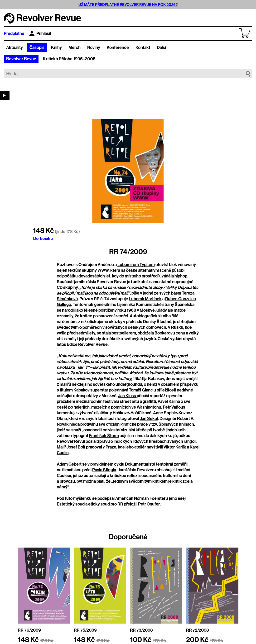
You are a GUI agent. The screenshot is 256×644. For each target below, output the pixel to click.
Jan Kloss (127, 396)
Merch (75, 48)
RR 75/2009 (85, 630)
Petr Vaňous (174, 407)
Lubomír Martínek (145, 299)
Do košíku (43, 238)
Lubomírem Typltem (136, 265)
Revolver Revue (21, 59)
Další (161, 48)
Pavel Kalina (169, 401)
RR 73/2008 (141, 630)
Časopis (37, 48)
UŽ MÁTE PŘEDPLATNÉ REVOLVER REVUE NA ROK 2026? (128, 5)
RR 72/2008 (198, 630)
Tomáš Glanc (141, 390)
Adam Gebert (69, 464)
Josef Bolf (76, 447)
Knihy (56, 48)
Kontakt (143, 48)
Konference (118, 48)
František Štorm (104, 436)
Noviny (94, 48)
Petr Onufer (149, 504)
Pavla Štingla (104, 470)
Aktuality (14, 48)
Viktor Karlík (175, 447)
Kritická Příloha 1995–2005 (69, 59)
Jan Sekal (149, 419)
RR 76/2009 (29, 630)
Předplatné (14, 33)
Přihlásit (40, 33)
